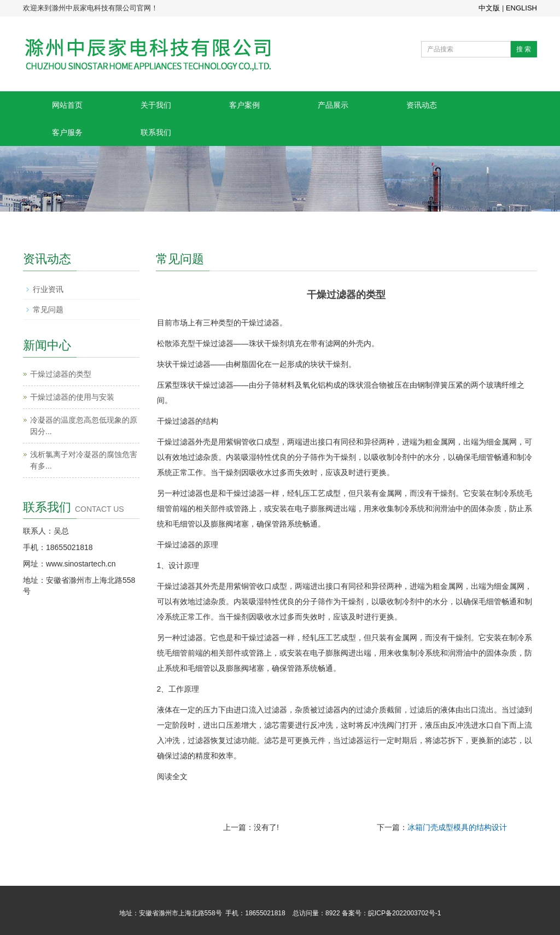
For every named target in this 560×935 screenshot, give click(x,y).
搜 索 (524, 49)
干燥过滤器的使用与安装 (72, 397)
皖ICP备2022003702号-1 (404, 913)
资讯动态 (422, 105)
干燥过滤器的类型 (61, 374)
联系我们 (156, 132)
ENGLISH (521, 8)
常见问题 (48, 309)
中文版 (489, 8)
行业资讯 (48, 289)
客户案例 (244, 105)
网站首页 (67, 105)
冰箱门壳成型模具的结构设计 (457, 827)
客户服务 (67, 132)
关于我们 (156, 105)
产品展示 (333, 105)
